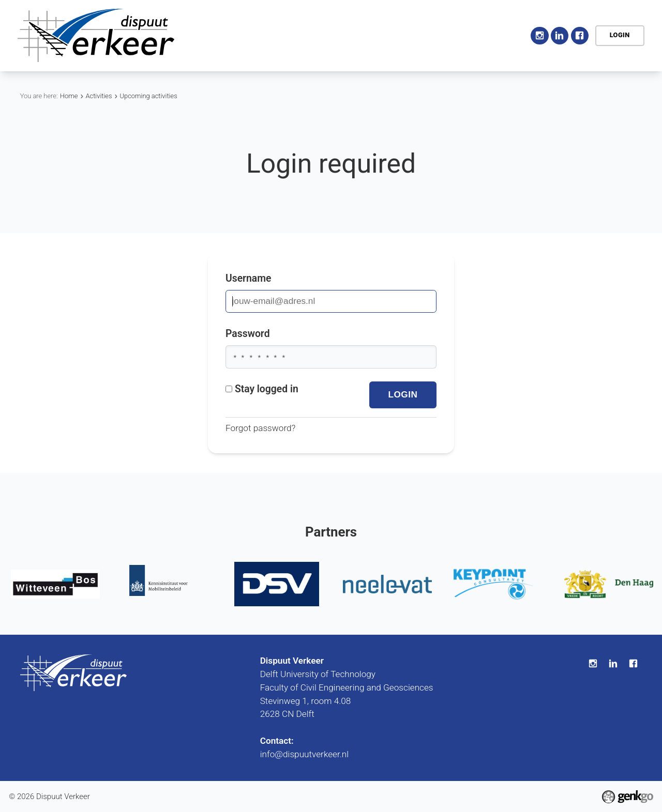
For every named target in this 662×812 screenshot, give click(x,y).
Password (248, 334)
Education (400, 35)
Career (450, 35)
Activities (343, 35)
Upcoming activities (149, 96)
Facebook (580, 36)
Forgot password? (260, 429)
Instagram (539, 36)
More (497, 35)
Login (620, 35)
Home (238, 35)
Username (248, 278)
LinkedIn (560, 36)
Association (284, 35)
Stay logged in (262, 389)
